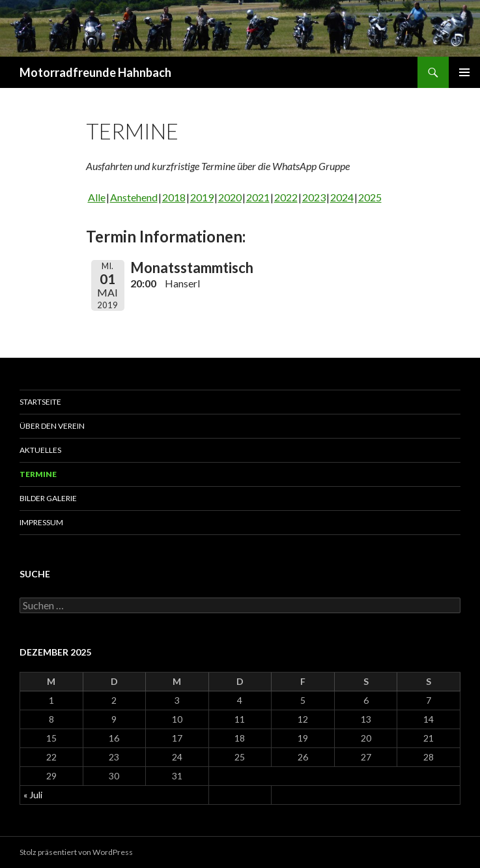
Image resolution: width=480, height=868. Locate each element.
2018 (174, 197)
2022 (286, 197)
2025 (370, 197)
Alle (97, 197)
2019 (202, 197)
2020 (230, 197)
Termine (38, 474)
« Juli (33, 795)
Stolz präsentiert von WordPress (76, 852)
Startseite (40, 402)
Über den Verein (52, 426)
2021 (258, 197)
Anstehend (134, 197)
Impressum (41, 522)
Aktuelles (40, 450)
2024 (342, 197)
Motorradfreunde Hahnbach (95, 72)
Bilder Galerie (48, 498)
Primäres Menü (464, 72)
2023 (314, 197)
